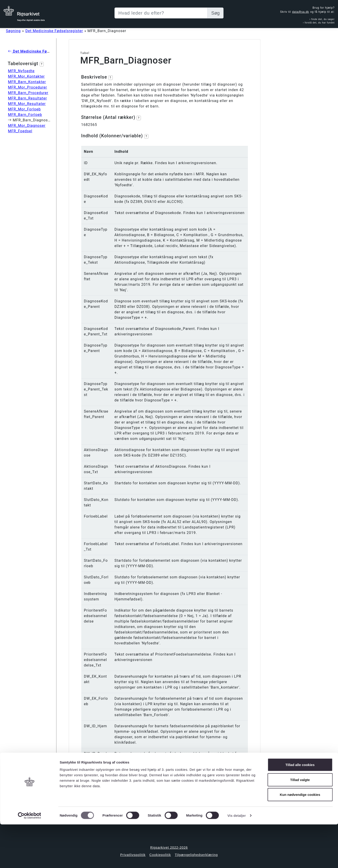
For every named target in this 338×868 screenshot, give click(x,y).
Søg (215, 13)
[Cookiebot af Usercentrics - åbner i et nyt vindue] (29, 859)
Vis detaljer (237, 859)
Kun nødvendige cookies (300, 838)
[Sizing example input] (161, 13)
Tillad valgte (300, 823)
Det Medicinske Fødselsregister (54, 31)
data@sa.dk (300, 12)
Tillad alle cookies (300, 808)
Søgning (13, 31)
